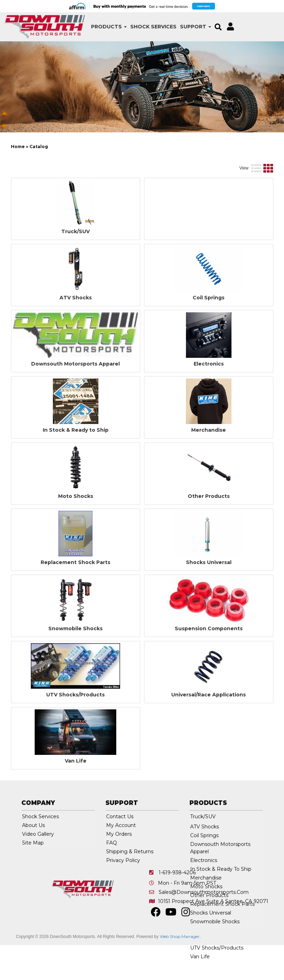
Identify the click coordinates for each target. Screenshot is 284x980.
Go (235, 157)
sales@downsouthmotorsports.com (204, 924)
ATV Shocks (76, 330)
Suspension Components (209, 661)
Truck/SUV (75, 264)
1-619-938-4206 (177, 905)
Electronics (209, 396)
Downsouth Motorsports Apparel (75, 396)
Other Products (209, 529)
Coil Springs (209, 330)
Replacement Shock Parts (75, 595)
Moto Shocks (76, 529)
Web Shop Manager (180, 969)
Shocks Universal (209, 595)
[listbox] (48, 157)
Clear (258, 157)
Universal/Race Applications (209, 727)
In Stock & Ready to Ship (76, 462)
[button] (94, 27)
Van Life (76, 793)
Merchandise (209, 462)
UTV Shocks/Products (75, 727)
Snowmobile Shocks (75, 661)
